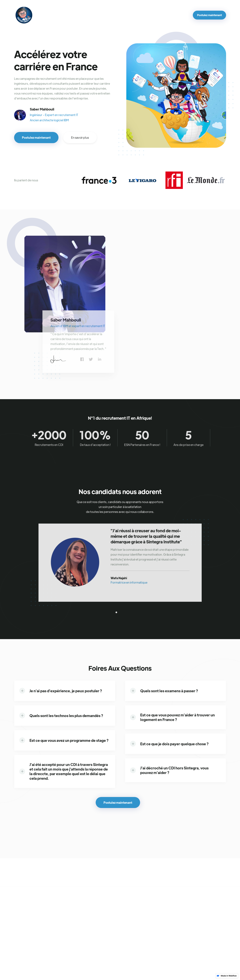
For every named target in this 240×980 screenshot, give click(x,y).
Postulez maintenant (209, 15)
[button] (116, 612)
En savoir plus (80, 137)
